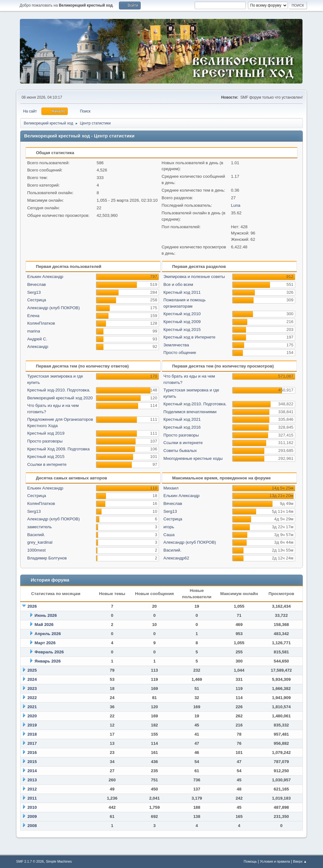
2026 (32, 606)
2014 (32, 771)
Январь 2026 (48, 661)
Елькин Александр (45, 277)
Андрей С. (37, 339)
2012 (32, 789)
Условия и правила (275, 861)
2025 (32, 670)
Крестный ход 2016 (182, 427)
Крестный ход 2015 (182, 330)
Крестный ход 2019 (46, 433)
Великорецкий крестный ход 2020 (60, 398)
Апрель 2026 (48, 634)
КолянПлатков (41, 323)
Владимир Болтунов (47, 558)
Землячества (176, 345)
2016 (32, 752)
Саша (169, 535)
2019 (32, 725)
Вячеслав (36, 284)
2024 (32, 679)
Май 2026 (44, 625)
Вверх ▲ (300, 861)
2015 (32, 762)
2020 (32, 716)
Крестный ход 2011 (182, 292)
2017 (32, 743)
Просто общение (180, 353)
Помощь (250, 861)
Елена (33, 316)
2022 (32, 698)
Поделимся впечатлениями (190, 412)
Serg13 (34, 292)
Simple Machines (59, 861)
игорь (169, 527)
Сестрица (37, 300)
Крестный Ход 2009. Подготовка (58, 449)
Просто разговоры (45, 441)
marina (34, 331)
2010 (32, 807)
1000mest (36, 550)
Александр (38, 347)
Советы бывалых (180, 451)
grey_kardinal (40, 542)
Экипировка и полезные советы (194, 277)
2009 (32, 816)
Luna (236, 205)
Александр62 (176, 558)
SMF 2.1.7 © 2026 (30, 861)
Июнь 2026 (46, 615)
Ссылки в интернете (47, 464)
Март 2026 (45, 643)
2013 (32, 780)
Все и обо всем (178, 284)
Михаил (171, 488)
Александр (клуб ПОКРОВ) (53, 308)
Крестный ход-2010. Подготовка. (59, 390)
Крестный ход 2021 (182, 419)
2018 (32, 734)
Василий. (36, 535)
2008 (32, 826)
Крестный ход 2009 (182, 322)
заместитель (39, 527)
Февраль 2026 (49, 652)
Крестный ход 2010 (182, 314)
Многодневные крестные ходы (193, 458)
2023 (32, 689)
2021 (32, 707)
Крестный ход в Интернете (189, 337)
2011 (32, 798)
